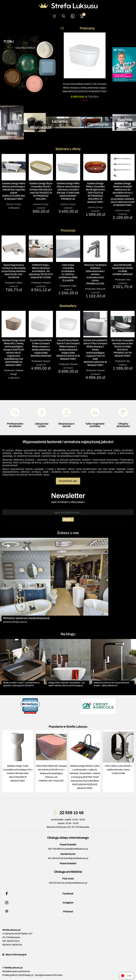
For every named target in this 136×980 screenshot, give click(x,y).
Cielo (74, 286)
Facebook (39, 894)
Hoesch (47, 283)
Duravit (47, 361)
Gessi (19, 283)
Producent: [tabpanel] (14, 264)
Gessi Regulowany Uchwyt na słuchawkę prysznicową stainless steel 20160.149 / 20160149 (14, 271)
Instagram (39, 903)
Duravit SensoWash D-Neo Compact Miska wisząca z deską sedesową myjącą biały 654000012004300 (41, 348)
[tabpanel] (14, 182)
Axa (128, 280)
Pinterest (38, 912)
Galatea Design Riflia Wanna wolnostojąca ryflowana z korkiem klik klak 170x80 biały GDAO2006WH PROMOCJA (68, 191)
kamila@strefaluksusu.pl (76, 858)
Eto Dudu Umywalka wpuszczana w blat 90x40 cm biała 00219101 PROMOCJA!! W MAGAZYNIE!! (123, 348)
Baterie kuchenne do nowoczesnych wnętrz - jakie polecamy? (112, 684)
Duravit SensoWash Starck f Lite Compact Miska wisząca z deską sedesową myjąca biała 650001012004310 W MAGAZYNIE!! (85, 88)
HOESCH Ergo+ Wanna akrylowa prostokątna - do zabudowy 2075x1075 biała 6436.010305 (41, 271)
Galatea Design (14, 204)
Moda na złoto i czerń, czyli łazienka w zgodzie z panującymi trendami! (21, 684)
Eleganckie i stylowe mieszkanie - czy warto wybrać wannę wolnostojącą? (67, 684)
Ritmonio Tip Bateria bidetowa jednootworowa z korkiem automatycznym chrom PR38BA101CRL (95, 274)
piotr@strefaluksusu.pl (76, 883)
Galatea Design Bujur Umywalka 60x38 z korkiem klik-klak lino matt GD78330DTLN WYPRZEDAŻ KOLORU (41, 191)
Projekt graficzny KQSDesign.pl (18, 975)
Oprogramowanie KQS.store (49, 975)
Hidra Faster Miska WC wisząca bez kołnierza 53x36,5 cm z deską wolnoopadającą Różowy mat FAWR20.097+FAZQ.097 (51, 773)
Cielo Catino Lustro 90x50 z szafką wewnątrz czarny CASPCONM (118, 770)
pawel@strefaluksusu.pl (76, 849)
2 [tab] (68, 225)
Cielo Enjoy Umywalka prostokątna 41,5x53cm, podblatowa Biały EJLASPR (68, 273)
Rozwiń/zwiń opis (68, 481)
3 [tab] (73, 225)
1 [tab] (63, 225)
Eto (128, 361)
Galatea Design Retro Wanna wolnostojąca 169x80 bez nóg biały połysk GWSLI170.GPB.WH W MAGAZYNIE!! (14, 191)
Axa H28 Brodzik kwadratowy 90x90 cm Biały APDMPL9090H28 (123, 270)
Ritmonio (101, 289)
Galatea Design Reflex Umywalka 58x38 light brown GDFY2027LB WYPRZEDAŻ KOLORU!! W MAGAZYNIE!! (95, 193)
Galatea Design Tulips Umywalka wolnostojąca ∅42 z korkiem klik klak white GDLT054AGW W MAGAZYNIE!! (18, 773)
